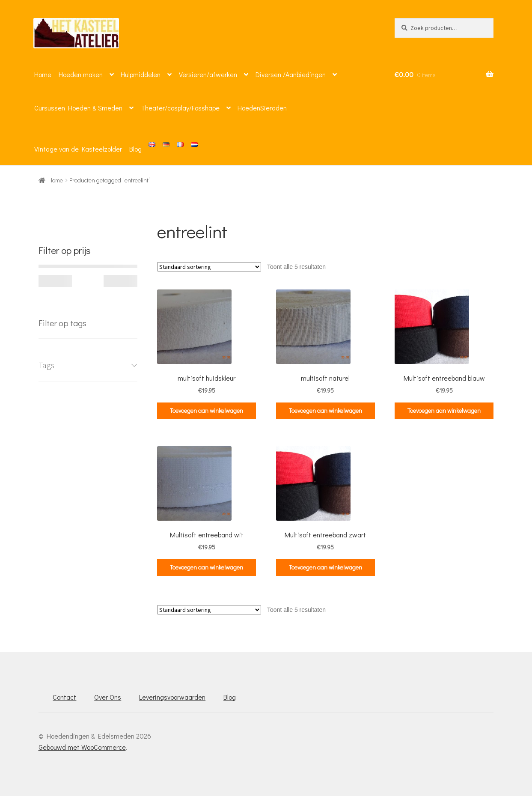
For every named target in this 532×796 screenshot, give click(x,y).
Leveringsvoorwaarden (172, 697)
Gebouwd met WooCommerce (82, 747)
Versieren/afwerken (208, 74)
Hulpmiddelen (141, 74)
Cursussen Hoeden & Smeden (78, 108)
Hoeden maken (81, 74)
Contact (64, 697)
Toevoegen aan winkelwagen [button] (207, 410)
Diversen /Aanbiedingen (291, 74)
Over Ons (108, 697)
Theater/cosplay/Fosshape (180, 108)
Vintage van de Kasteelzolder (78, 149)
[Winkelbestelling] (209, 267)
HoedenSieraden (262, 108)
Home (43, 74)
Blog (135, 149)
